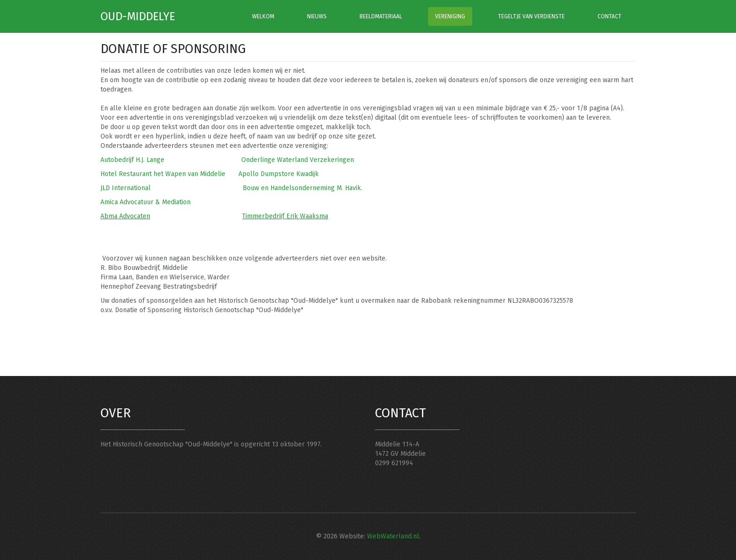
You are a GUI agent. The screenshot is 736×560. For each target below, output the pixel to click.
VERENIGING (450, 16)
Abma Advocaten (125, 216)
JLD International (126, 188)
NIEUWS (317, 16)
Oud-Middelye (138, 16)
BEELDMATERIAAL (381, 16)
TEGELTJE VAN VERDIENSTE (531, 16)
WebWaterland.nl (393, 536)
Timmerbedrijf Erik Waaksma (285, 216)
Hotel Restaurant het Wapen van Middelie (163, 174)
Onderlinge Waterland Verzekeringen (299, 160)
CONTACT (609, 16)
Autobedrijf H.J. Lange (132, 160)
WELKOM (263, 16)
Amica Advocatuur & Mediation (146, 202)
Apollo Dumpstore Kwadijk (279, 174)
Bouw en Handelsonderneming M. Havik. (303, 188)
